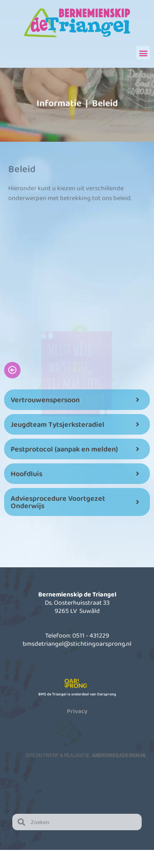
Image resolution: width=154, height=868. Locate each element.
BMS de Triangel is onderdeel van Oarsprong (77, 694)
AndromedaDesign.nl (119, 755)
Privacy (77, 711)
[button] (143, 53)
